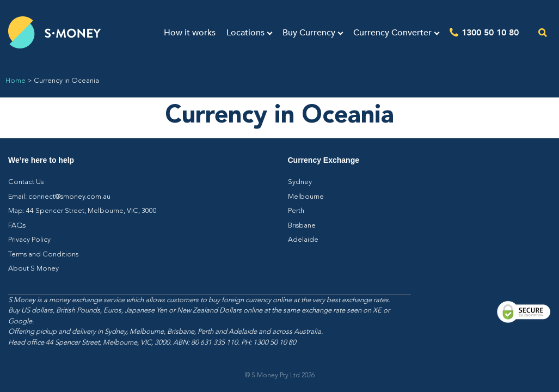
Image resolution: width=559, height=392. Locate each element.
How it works (190, 33)
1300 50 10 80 (490, 32)
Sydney (300, 182)
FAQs (17, 226)
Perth (296, 211)
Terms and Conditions (43, 255)
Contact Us (26, 182)
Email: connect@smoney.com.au (59, 197)
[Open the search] (543, 32)
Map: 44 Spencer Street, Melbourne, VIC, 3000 (82, 211)
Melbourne (306, 197)
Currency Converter (392, 33)
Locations (245, 33)
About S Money (33, 269)
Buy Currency (309, 33)
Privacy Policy (29, 240)
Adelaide (303, 240)
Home (16, 81)
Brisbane (302, 226)
